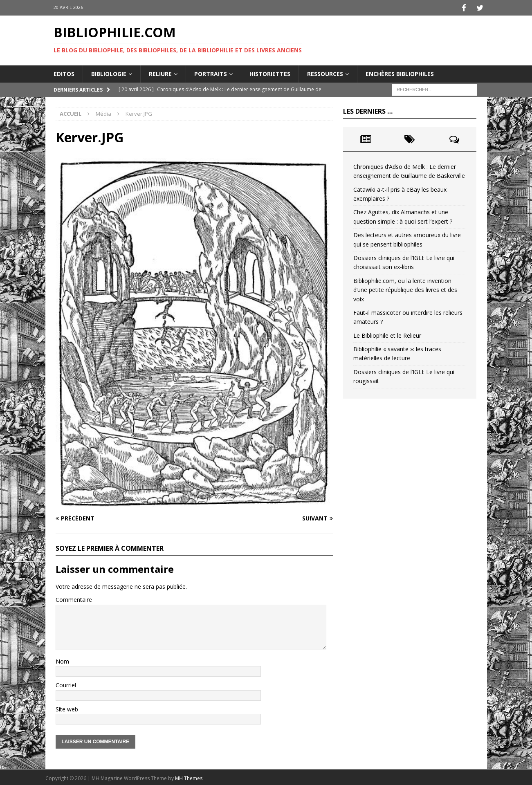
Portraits (211, 72)
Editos (64, 72)
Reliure (160, 72)
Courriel (66, 684)
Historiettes (270, 72)
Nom (62, 660)
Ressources (325, 72)
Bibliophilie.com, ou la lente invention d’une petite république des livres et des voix (405, 288)
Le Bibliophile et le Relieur (387, 334)
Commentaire (74, 598)
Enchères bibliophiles (400, 72)
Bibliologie (109, 72)
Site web (67, 708)
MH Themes (189, 777)
